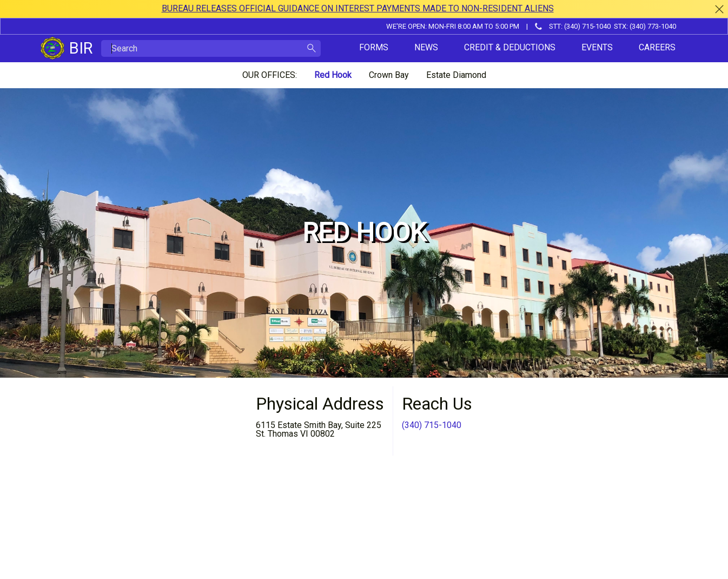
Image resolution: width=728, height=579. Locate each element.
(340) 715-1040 (432, 425)
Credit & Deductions (510, 47)
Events (597, 47)
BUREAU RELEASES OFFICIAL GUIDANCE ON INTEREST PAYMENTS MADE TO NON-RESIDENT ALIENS (358, 8)
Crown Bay (389, 75)
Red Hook (333, 75)
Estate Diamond (456, 75)
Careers (657, 47)
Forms (374, 47)
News (426, 47)
